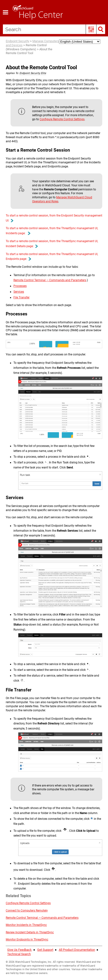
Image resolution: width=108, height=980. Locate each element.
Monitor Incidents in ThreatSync (26, 925)
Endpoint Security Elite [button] (33, 73)
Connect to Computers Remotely (27, 911)
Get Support (45, 950)
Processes (20, 286)
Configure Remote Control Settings (62, 119)
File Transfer (21, 297)
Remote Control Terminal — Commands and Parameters (50, 280)
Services (19, 292)
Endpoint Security (18, 41)
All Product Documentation (77, 950)
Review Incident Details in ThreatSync (30, 932)
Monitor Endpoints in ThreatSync (27, 940)
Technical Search (19, 954)
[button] (91, 29)
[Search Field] (54, 29)
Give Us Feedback (19, 950)
